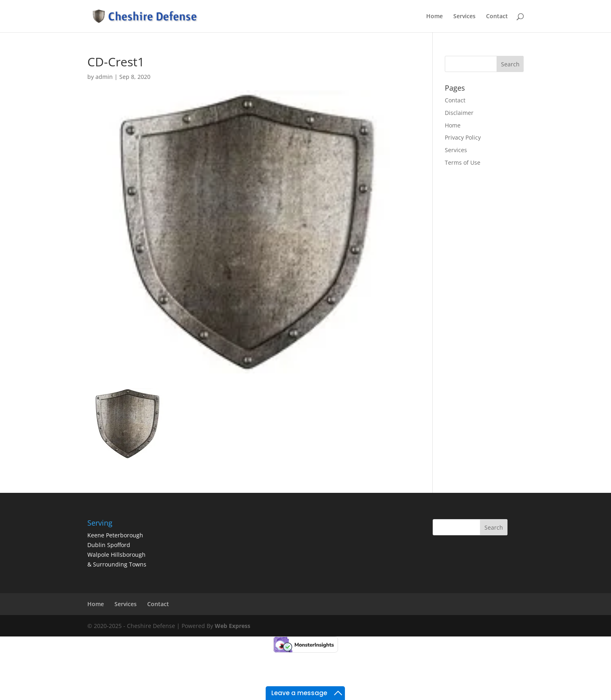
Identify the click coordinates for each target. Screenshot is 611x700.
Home (434, 17)
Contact (497, 17)
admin (104, 77)
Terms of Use (463, 162)
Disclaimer (459, 113)
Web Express (233, 626)
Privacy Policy (463, 137)
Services (464, 17)
